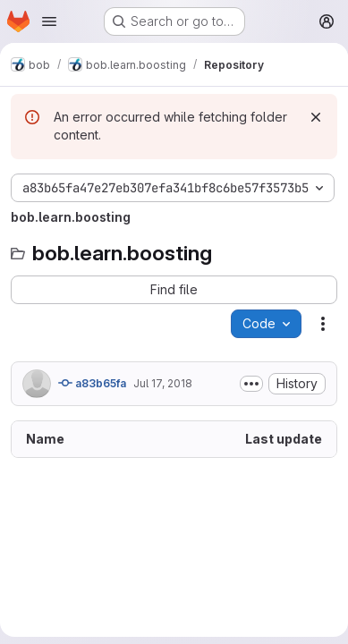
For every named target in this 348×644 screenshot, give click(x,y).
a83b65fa (92, 383)
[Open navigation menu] (49, 21)
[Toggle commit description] (251, 384)
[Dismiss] (316, 117)
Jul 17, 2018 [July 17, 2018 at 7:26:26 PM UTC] (163, 383)
